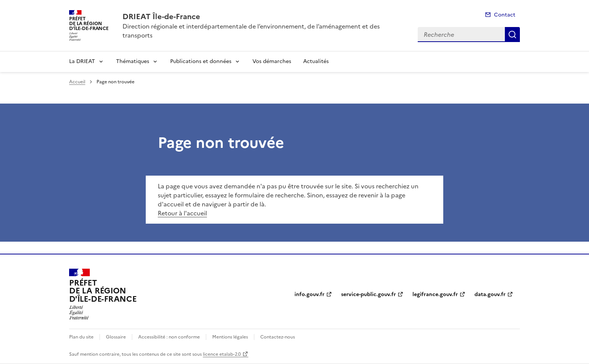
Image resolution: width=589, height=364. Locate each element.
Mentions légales (230, 337)
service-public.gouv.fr (369, 294)
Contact (505, 15)
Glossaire (116, 337)
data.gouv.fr (490, 294)
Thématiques (133, 61)
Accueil (77, 82)
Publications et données (201, 61)
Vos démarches (272, 61)
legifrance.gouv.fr (435, 294)
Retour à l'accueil (182, 213)
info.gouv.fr (310, 294)
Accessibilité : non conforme (169, 337)
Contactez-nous (278, 337)
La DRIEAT (82, 61)
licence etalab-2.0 (222, 354)
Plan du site (81, 337)
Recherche (512, 35)
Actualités (316, 61)
